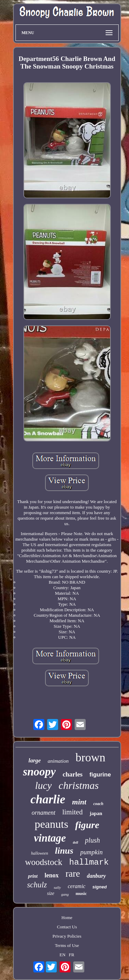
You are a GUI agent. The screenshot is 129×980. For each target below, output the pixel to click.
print (33, 876)
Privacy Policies (67, 936)
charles (73, 774)
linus (64, 851)
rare (73, 874)
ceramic (77, 886)
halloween (39, 853)
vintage (50, 838)
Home (67, 918)
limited (73, 812)
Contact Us (67, 927)
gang (65, 894)
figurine (100, 775)
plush (92, 840)
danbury (96, 876)
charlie (48, 799)
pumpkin (91, 852)
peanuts (52, 824)
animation (58, 761)
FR (72, 955)
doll (76, 842)
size (51, 893)
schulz (37, 885)
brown (90, 757)
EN (62, 955)
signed (99, 887)
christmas (79, 785)
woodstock (44, 862)
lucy (43, 785)
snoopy (39, 772)
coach (98, 804)
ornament (44, 813)
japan (96, 813)
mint (79, 802)
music (81, 893)
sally (57, 887)
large (35, 760)
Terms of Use (67, 945)
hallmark (89, 862)
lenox (51, 875)
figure (87, 825)
